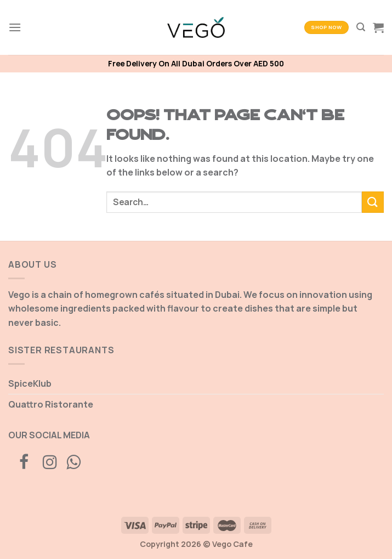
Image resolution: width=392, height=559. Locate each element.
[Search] (361, 27)
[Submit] (373, 202)
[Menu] (15, 27)
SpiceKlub (30, 383)
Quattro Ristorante (51, 404)
